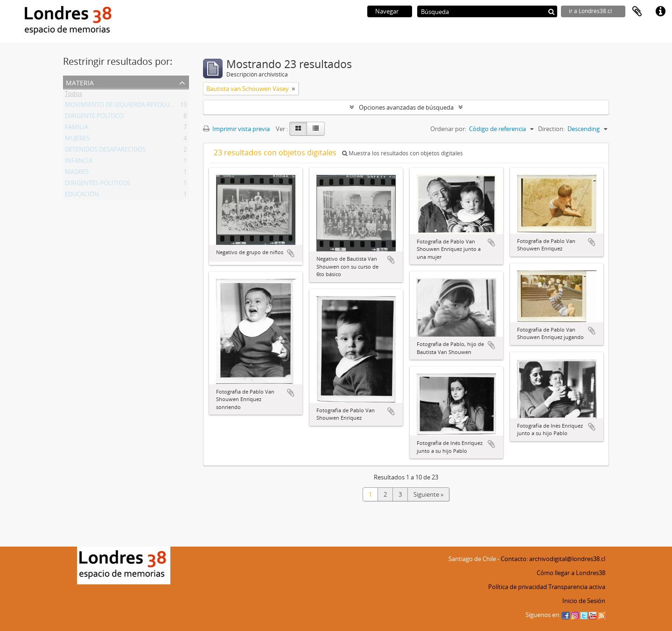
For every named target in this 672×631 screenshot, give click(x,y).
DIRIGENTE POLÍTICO (94, 118)
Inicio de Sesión (584, 601)
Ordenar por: (448, 129)
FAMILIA (77, 129)
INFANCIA (79, 162)
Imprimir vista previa (236, 129)
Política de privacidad (518, 587)
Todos (73, 95)
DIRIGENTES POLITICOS (98, 185)
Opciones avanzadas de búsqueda (406, 107)
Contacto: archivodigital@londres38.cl (553, 559)
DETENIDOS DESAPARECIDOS (105, 151)
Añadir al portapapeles (291, 253)
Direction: (551, 129)
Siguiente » (428, 494)
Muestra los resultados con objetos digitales (402, 153)
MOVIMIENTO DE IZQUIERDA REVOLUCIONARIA (131, 106)
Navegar (387, 11)
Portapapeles (637, 12)
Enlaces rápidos (660, 12)
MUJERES (77, 140)
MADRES (77, 173)
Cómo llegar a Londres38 (571, 573)
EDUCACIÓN (82, 196)
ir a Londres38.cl (590, 11)
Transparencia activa (577, 587)
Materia (80, 82)
